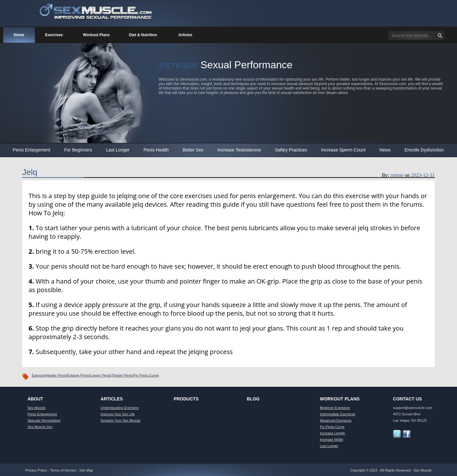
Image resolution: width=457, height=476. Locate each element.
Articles (185, 35)
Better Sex (193, 150)
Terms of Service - (65, 470)
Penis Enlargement (31, 150)
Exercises (54, 35)
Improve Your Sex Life (118, 414)
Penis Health (156, 150)
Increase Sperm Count (343, 150)
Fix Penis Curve (146, 375)
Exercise (38, 375)
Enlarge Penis (78, 375)
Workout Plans (96, 35)
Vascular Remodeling (44, 420)
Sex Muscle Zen (40, 427)
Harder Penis (56, 375)
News (385, 150)
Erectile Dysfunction (424, 150)
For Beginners (78, 150)
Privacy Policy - (38, 470)
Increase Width (331, 439)
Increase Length (332, 433)
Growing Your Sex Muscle (121, 420)
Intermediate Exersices (338, 414)
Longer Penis (100, 375)
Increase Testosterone (239, 150)
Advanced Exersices (336, 420)
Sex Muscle (36, 408)
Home (19, 35)
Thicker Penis (122, 375)
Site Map (86, 470)
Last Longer (118, 150)
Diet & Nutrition (143, 35)
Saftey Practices (291, 150)
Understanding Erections (120, 408)
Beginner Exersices (335, 408)
